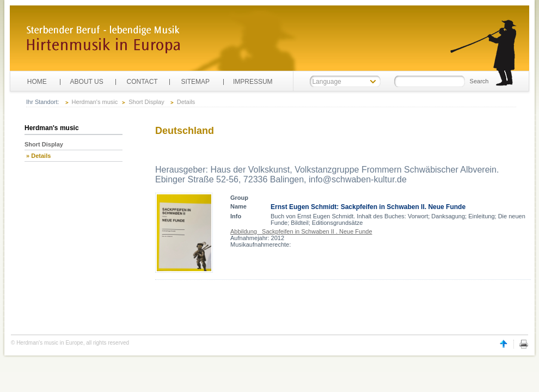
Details (186, 102)
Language (326, 82)
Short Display (146, 102)
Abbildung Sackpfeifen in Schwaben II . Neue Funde (301, 231)
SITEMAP (195, 82)
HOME (37, 82)
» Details (38, 156)
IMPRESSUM (253, 82)
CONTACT (142, 82)
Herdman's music (95, 102)
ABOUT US (87, 82)
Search (479, 81)
